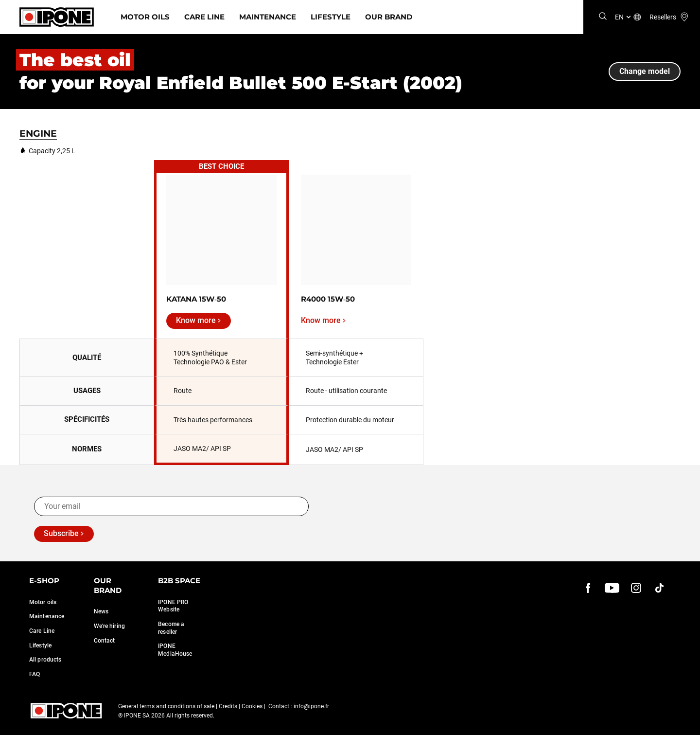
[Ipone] (57, 17)
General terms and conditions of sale (166, 706)
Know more (196, 320)
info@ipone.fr (311, 706)
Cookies (252, 706)
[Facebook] (588, 588)
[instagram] (636, 588)
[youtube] (612, 588)
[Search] (603, 17)
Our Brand (389, 17)
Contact (105, 641)
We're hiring (109, 626)
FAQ (35, 674)
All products (45, 660)
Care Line (204, 17)
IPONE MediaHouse (175, 650)
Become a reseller (171, 628)
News (101, 611)
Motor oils (43, 602)
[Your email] (171, 506)
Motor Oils (145, 17)
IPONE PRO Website (173, 606)
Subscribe (61, 533)
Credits (228, 706)
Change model (645, 71)
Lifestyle (331, 17)
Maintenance (268, 17)
